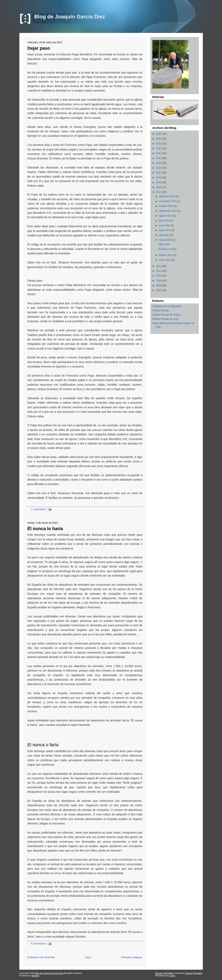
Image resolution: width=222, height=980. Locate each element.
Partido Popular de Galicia (166, 315)
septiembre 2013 (168, 211)
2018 (159, 168)
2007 (159, 290)
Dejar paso (39, 48)
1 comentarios (38, 509)
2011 (159, 271)
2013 (159, 192)
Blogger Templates (164, 973)
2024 (159, 139)
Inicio (88, 957)
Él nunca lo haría (45, 529)
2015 (159, 182)
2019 (159, 163)
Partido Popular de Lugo (165, 319)
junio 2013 (165, 225)
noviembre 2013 (168, 201)
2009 (159, 281)
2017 (159, 173)
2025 (159, 134)
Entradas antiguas (132, 957)
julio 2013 (164, 221)
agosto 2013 (166, 216)
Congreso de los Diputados (167, 306)
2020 (159, 158)
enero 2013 (165, 260)
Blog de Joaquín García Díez (70, 17)
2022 (159, 148)
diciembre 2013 (167, 196)
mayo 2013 (165, 230)
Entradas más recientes (41, 957)
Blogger (36, 976)
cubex (172, 976)
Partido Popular (161, 311)
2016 (159, 178)
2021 (159, 153)
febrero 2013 (166, 255)
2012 (159, 266)
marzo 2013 (166, 240)
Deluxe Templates (194, 973)
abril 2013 (164, 235)
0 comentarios (38, 944)
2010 (159, 276)
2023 (159, 144)
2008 (159, 285)
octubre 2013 (166, 206)
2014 (159, 187)
